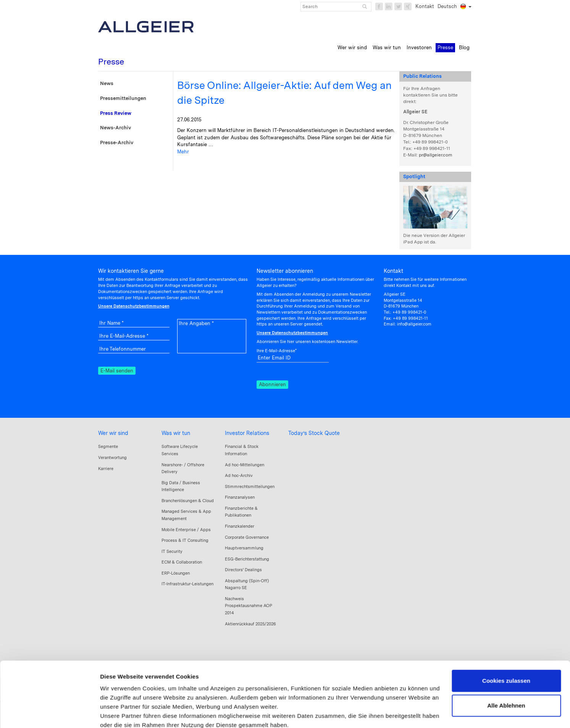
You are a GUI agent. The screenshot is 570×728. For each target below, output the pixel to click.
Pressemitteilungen (123, 98)
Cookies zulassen (506, 629)
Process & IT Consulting (185, 540)
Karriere (106, 469)
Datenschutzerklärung (168, 683)
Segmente (108, 446)
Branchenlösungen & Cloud (188, 501)
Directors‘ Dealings (243, 570)
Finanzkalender (240, 526)
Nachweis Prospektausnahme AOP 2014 (249, 606)
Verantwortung (112, 457)
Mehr (183, 152)
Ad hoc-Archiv (239, 475)
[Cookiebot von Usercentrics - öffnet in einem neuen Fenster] (49, 713)
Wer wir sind (113, 433)
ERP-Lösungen (176, 573)
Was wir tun (176, 433)
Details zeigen (119, 713)
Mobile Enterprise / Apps (186, 530)
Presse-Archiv (117, 143)
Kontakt (425, 6)
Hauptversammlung (244, 548)
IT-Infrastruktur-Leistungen (187, 584)
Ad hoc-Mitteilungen (245, 465)
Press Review (116, 113)
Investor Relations (247, 433)
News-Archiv (115, 128)
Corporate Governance (247, 537)
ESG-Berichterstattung (247, 559)
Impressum (116, 683)
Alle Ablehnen (506, 654)
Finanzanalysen (240, 497)
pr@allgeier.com (435, 155)
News (107, 83)
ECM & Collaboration (182, 562)
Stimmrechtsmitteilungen (250, 486)
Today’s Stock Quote (314, 433)
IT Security (172, 551)
